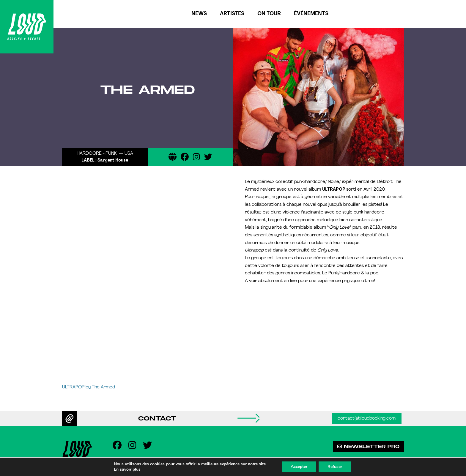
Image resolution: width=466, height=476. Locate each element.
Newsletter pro (368, 446)
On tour (269, 14)
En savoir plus (127, 469)
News (199, 14)
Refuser (335, 467)
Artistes (232, 14)
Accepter (299, 467)
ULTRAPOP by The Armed (89, 387)
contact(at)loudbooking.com (367, 419)
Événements (311, 14)
